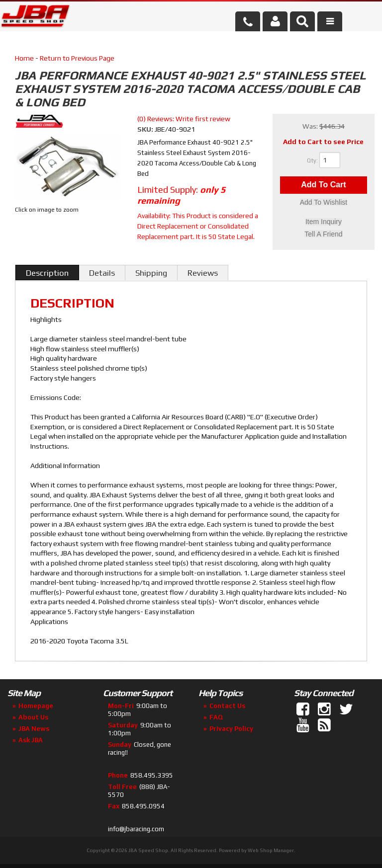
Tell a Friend (323, 234)
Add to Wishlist (324, 203)
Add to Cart (323, 185)
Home (24, 58)
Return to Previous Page (77, 58)
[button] (302, 21)
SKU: (146, 129)
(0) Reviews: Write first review (184, 119)
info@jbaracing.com (136, 829)
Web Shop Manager (271, 850)
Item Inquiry (324, 222)
